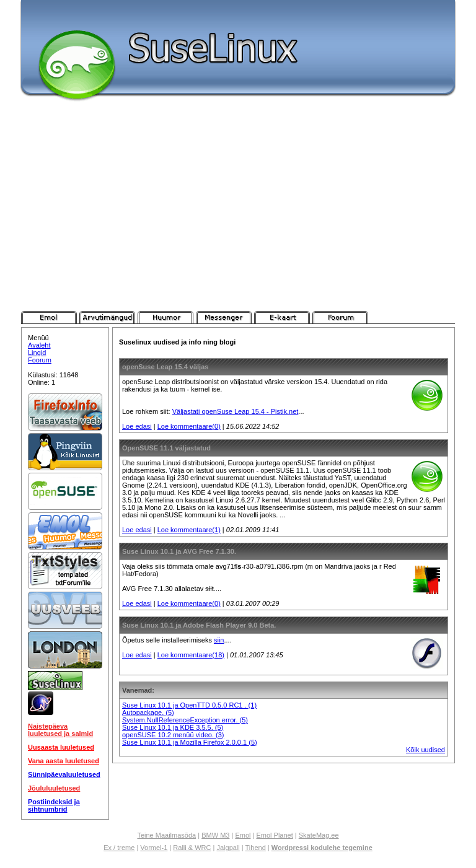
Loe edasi (137, 426)
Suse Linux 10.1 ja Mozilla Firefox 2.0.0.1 (185, 742)
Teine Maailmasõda (166, 835)
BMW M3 (215, 835)
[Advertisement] (238, 218)
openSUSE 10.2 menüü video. (169, 735)
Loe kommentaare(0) (189, 426)
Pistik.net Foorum (340, 317)
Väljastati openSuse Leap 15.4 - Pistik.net (236, 411)
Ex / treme (119, 848)
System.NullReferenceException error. (181, 720)
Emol (243, 835)
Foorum (40, 360)
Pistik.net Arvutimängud (107, 317)
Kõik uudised (425, 750)
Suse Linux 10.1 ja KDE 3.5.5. (169, 727)
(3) (220, 735)
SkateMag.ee (319, 835)
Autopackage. (144, 712)
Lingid (37, 353)
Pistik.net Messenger (224, 317)
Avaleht (39, 345)
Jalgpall (228, 848)
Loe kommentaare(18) (191, 655)
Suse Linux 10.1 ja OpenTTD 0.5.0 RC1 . (185, 705)
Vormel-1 (154, 848)
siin (219, 640)
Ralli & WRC (192, 848)
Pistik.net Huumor (165, 317)
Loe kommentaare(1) (189, 530)
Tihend (256, 848)
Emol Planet (274, 835)
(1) (253, 705)
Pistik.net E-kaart (282, 317)
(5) (170, 712)
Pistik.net (49, 317)
